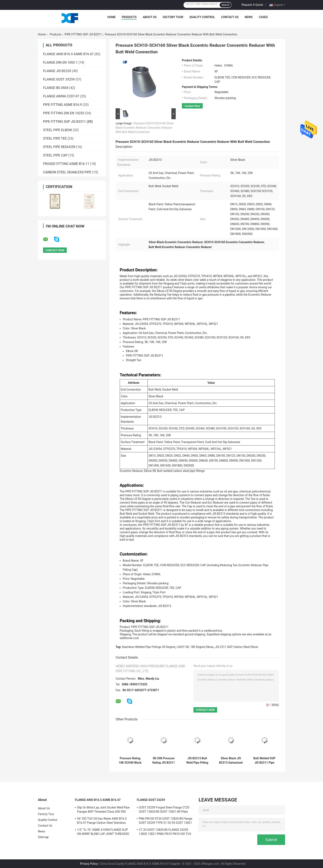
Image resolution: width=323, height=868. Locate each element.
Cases (263, 17)
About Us (150, 17)
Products (129, 17)
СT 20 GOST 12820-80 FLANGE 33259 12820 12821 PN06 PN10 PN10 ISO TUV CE (165, 832)
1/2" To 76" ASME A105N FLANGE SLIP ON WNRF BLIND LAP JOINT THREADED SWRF (103, 832)
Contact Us (230, 17)
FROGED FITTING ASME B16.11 (66, 164)
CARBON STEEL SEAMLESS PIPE (67, 172)
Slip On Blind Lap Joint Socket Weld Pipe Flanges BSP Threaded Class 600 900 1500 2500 (103, 810)
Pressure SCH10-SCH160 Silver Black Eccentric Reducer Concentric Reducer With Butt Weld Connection (145, 128)
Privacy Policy (89, 864)
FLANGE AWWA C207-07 (61, 96)
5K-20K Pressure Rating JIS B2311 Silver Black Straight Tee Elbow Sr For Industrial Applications (164, 761)
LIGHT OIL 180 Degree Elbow (195, 647)
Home (111, 17)
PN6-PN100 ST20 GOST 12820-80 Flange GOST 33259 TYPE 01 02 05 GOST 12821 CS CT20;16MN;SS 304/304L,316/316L (166, 821)
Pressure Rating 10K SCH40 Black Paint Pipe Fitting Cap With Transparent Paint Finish (130, 761)
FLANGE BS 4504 (56, 88)
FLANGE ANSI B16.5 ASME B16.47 (68, 54)
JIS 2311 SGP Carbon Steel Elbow (237, 647)
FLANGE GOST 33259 (59, 79)
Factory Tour (173, 17)
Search (225, 5)
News (249, 17)
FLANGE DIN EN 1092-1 (60, 62)
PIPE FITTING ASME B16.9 (63, 105)
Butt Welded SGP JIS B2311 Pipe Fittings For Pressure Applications (264, 761)
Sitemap (43, 837)
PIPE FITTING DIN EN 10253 (64, 113)
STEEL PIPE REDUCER (59, 147)
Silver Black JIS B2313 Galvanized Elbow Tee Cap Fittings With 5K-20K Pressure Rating (231, 761)
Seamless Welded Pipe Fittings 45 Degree (149, 647)
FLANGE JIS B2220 (57, 71)
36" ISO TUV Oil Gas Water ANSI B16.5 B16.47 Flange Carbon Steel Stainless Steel (102, 821)
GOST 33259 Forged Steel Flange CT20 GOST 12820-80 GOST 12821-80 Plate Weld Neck (164, 810)
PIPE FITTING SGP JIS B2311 (83, 34)
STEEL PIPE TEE (55, 138)
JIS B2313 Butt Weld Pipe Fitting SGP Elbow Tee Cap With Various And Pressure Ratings (197, 761)
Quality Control (202, 17)
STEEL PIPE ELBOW (57, 130)
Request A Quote (252, 5)
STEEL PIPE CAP (55, 155)
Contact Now (192, 106)
